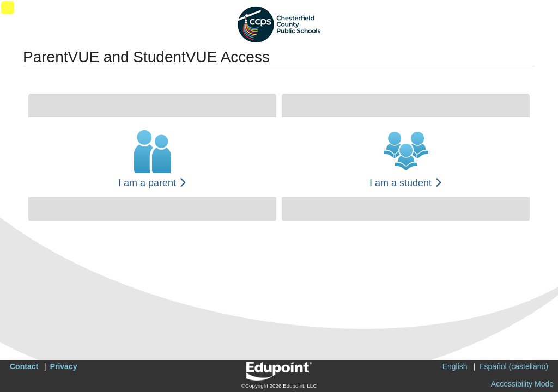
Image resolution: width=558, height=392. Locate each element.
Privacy (64, 366)
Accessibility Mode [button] (522, 384)
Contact (24, 366)
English (455, 366)
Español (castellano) (514, 366)
